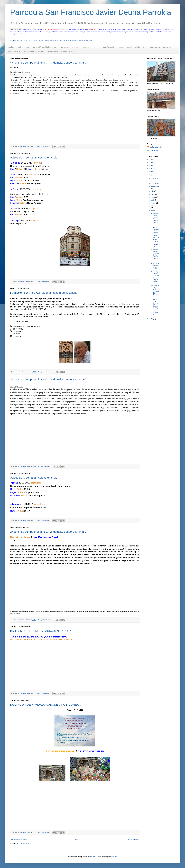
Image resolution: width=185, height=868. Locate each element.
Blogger (114, 857)
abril (153, 200)
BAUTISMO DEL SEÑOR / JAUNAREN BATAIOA (41, 631)
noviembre (155, 179)
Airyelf (94, 857)
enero (153, 211)
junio (153, 194)
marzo (154, 203)
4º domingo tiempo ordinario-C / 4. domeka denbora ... (155, 219)
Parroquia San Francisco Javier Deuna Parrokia (91, 12)
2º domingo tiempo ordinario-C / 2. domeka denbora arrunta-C (48, 532)
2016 (151, 171)
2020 (151, 159)
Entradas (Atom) (25, 843)
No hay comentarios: (43, 146)
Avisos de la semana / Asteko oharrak (33, 158)
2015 (151, 319)
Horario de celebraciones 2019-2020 (62, 51)
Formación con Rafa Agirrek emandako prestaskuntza (43, 293)
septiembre (155, 186)
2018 (151, 165)
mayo (153, 197)
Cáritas (121, 47)
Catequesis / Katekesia (69, 47)
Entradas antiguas (133, 840)
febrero (154, 206)
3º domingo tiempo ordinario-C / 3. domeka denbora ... (155, 255)
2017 (151, 168)
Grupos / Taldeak (107, 47)
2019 (151, 162)
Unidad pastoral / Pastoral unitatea (161, 47)
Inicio (77, 840)
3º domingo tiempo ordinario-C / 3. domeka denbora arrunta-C (48, 379)
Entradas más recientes (19, 840)
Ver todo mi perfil (153, 150)
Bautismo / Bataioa (89, 47)
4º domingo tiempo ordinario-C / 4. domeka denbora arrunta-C (48, 63)
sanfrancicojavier (156, 147)
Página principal (14, 47)
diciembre (154, 174)
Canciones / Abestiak (136, 47)
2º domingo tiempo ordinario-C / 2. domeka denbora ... (155, 277)
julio (153, 191)
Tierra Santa (29, 51)
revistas (41, 51)
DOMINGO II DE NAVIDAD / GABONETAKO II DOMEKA (45, 705)
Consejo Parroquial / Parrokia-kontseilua (40, 47)
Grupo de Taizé (14, 51)
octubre (154, 183)
